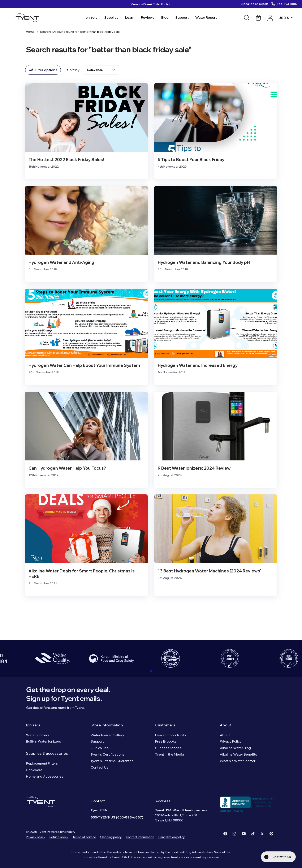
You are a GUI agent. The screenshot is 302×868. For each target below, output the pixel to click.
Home (30, 32)
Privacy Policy (231, 741)
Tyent (42, 832)
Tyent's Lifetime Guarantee (112, 761)
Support (97, 741)
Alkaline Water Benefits (238, 754)
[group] (52, 658)
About (225, 725)
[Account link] (270, 18)
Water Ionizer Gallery (107, 735)
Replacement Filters (42, 763)
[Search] (247, 18)
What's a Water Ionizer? (239, 761)
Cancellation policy (172, 837)
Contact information (140, 837)
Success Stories (168, 748)
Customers (165, 725)
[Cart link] (258, 18)
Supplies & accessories (47, 753)
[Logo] (28, 18)
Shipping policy (111, 837)
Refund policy (59, 837)
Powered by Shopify (61, 832)
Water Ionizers (38, 735)
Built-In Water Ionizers (44, 741)
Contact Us (100, 767)
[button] (148, 671)
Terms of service (84, 837)
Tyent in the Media (170, 754)
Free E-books (166, 741)
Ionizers (33, 725)
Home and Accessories (45, 776)
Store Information (107, 725)
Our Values (100, 748)
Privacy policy (36, 837)
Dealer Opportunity (171, 735)
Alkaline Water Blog (235, 748)
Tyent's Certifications (107, 754)
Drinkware (34, 770)
